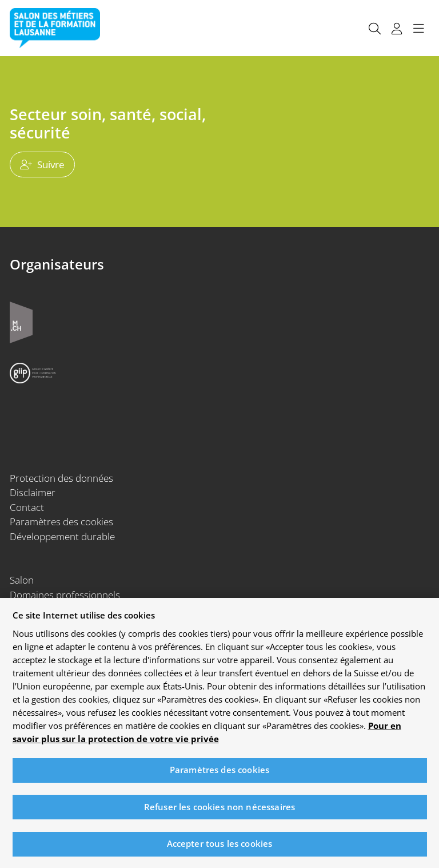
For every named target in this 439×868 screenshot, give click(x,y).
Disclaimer (33, 492)
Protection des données (61, 478)
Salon (22, 580)
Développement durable (62, 536)
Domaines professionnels (65, 595)
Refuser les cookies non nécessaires (219, 812)
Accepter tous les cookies (220, 848)
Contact (27, 507)
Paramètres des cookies (61, 522)
